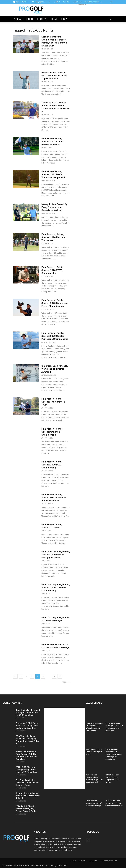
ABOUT (57, 2)
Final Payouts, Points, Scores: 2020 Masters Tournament (53, 237)
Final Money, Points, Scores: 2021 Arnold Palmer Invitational (52, 141)
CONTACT (66, 2)
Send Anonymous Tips (93, 2)
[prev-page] (15, 676)
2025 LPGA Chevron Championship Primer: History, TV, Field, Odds (26, 770)
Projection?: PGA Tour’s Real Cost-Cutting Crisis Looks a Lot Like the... (27, 726)
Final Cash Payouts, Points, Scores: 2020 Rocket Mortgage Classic (56, 555)
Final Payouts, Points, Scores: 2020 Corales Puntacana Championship (55, 336)
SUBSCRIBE (77, 2)
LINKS (65, 19)
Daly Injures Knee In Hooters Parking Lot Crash (94, 752)
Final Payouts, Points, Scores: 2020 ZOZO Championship (53, 270)
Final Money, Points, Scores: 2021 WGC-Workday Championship (54, 174)
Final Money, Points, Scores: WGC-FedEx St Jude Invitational (54, 498)
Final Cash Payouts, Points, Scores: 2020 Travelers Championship (56, 588)
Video (31, 19)
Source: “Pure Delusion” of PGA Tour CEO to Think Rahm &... (28, 796)
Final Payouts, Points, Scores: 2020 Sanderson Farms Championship (54, 303)
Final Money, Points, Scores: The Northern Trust (53, 402)
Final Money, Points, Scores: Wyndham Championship (52, 432)
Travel (55, 19)
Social (19, 19)
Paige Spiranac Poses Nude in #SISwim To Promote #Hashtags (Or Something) (114, 754)
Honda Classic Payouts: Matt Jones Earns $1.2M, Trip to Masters (54, 76)
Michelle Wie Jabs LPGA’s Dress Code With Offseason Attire (114, 803)
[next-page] (60, 676)
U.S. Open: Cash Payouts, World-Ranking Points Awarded (55, 369)
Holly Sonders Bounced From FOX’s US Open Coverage (94, 803)
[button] (110, 19)
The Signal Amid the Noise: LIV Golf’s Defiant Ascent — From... (27, 783)
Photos (43, 19)
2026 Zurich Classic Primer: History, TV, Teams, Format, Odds (26, 809)
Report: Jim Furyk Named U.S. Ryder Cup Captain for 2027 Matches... (28, 713)
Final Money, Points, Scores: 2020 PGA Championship (52, 465)
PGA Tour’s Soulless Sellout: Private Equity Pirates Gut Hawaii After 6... (27, 740)
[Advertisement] (81, 10)
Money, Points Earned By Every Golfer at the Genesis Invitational (54, 207)
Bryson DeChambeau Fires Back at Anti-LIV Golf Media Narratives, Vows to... (26, 755)
